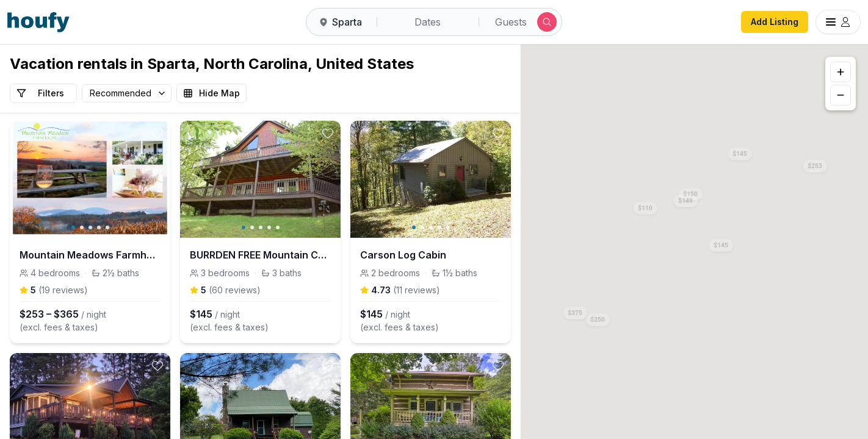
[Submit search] (547, 22)
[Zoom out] (841, 95)
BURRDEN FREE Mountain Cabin (260, 255)
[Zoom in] (841, 72)
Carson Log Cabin (403, 255)
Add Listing (775, 22)
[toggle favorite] (157, 134)
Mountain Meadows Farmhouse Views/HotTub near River (90, 255)
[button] (815, 163)
